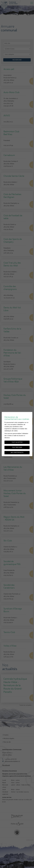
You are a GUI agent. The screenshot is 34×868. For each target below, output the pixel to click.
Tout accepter (17, 442)
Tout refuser (17, 447)
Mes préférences (17, 453)
